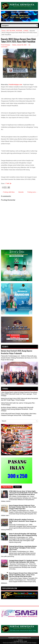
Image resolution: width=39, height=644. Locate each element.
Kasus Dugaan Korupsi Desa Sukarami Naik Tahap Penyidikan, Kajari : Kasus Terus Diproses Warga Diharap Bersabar (23, 575)
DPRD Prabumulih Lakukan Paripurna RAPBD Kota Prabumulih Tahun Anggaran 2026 (23, 521)
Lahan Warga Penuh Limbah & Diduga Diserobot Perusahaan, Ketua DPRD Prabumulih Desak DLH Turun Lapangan (19, 393)
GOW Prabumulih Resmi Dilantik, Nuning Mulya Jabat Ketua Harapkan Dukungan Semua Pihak (19, 414)
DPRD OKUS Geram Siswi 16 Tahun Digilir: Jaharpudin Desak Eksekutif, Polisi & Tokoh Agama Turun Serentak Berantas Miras (23, 493)
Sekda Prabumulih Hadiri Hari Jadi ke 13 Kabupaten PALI (18, 403)
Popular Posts (7, 487)
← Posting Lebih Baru (8, 192)
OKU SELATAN (11, 31)
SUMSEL (26, 31)
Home (3, 31)
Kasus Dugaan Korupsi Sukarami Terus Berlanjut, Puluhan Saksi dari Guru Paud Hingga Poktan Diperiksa (22, 507)
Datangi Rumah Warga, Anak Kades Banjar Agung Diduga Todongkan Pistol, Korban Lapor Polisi (23, 548)
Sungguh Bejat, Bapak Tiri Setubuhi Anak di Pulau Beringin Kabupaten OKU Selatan (23, 561)
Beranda (21, 192)
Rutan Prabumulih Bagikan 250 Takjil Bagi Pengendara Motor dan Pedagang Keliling (23, 535)
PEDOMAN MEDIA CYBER (20, 641)
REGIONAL (19, 31)
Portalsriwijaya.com (15, 85)
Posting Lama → (32, 192)
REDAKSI (20, 640)
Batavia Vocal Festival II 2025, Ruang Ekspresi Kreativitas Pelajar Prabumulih (17, 352)
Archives (18, 487)
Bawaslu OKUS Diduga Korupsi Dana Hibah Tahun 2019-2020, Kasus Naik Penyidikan (18, 40)
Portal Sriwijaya (32, 643)
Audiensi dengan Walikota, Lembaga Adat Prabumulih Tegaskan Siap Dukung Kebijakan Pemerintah (17, 408)
